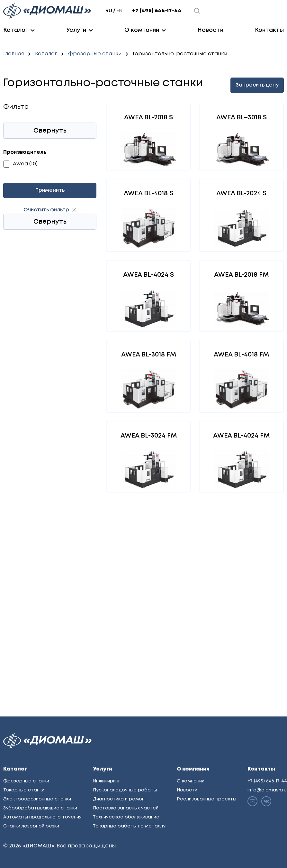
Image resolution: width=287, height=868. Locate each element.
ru (109, 11)
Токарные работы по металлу (129, 826)
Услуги (76, 30)
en (119, 11)
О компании (142, 30)
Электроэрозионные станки (37, 799)
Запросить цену (257, 85)
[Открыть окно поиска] (197, 11)
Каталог (16, 30)
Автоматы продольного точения (42, 817)
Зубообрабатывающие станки (40, 808)
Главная (13, 54)
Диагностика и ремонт (120, 799)
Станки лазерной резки (31, 826)
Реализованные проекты (206, 799)
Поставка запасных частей (126, 808)
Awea (20, 164)
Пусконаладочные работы (125, 790)
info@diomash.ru (267, 790)
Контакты (269, 30)
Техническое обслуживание (126, 817)
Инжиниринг (107, 781)
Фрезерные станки (95, 54)
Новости (210, 30)
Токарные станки (24, 790)
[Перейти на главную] (48, 11)
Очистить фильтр (46, 210)
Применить (50, 190)
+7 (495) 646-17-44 (157, 11)
